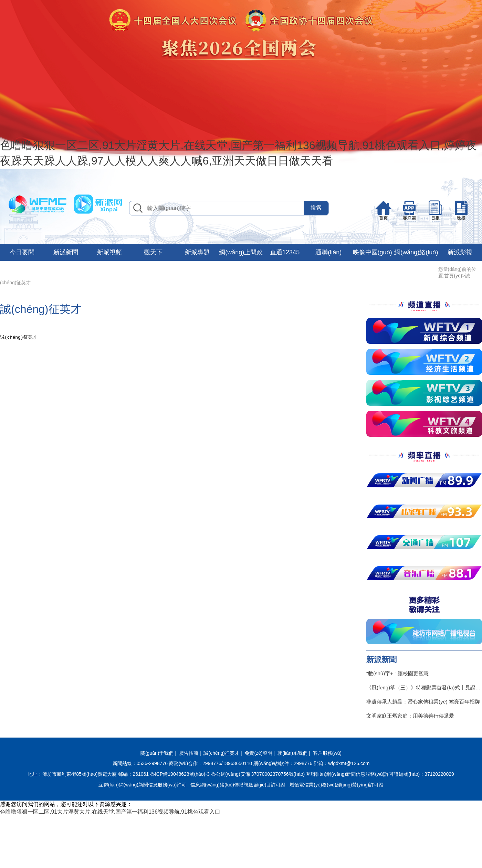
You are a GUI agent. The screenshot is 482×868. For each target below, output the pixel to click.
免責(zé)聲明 (258, 753)
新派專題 (197, 252)
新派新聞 (66, 252)
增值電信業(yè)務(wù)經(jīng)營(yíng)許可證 (337, 785)
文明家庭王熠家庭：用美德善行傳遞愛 (410, 716)
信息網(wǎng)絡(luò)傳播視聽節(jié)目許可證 (238, 785)
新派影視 (460, 252)
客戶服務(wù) (327, 753)
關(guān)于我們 (157, 753)
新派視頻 (109, 252)
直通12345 (285, 252)
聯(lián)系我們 (292, 753)
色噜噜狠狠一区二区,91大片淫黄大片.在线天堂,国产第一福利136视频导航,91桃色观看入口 (110, 812)
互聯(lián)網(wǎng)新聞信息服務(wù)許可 (142, 785)
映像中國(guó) (373, 252)
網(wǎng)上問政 (241, 252)
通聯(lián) (328, 252)
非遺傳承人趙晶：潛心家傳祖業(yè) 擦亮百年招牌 (423, 702)
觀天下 (153, 252)
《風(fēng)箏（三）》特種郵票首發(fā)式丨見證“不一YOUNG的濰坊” (424, 687)
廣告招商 (189, 753)
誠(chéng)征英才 (221, 753)
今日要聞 (22, 252)
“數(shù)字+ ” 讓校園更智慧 (397, 673)
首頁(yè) (453, 276)
